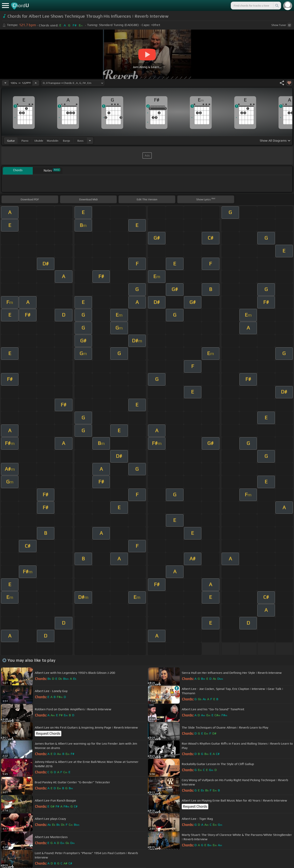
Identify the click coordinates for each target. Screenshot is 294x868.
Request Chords (48, 734)
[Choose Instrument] (90, 141)
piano (25, 141)
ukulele (39, 141)
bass (80, 141)
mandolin (53, 141)
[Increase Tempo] (36, 83)
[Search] (277, 6)
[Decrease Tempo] (5, 83)
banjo (66, 141)
